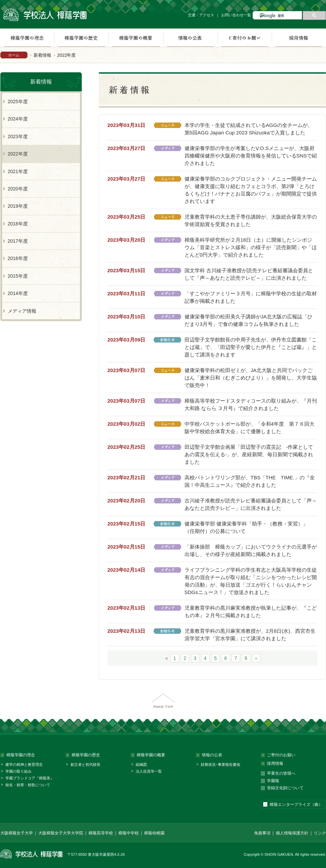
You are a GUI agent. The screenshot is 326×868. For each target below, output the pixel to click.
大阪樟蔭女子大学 (17, 833)
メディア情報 (22, 311)
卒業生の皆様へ (281, 773)
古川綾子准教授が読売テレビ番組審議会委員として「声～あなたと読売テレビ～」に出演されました (251, 504)
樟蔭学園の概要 (136, 38)
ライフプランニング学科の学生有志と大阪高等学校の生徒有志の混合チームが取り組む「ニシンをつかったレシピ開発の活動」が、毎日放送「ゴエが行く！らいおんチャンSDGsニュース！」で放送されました (251, 581)
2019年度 (18, 206)
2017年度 (18, 241)
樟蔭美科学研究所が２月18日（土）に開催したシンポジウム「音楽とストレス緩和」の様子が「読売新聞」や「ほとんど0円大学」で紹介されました (251, 247)
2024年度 (18, 119)
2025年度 (18, 101)
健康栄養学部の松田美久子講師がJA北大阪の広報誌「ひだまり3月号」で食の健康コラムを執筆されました (249, 320)
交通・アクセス (201, 15)
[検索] (280, 16)
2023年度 (18, 136)
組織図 (141, 764)
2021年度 (18, 171)
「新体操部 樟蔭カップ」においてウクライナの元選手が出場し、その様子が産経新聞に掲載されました (251, 550)
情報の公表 (190, 38)
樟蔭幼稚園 (154, 833)
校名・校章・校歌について (28, 785)
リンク (320, 833)
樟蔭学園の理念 (21, 755)
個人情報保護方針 (292, 833)
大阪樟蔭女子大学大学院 (61, 833)
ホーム (14, 55)
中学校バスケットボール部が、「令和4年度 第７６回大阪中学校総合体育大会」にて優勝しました (250, 428)
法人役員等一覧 (149, 771)
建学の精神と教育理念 (24, 764)
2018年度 (18, 224)
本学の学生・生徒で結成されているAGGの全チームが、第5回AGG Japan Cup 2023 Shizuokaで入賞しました (249, 129)
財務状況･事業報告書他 (220, 764)
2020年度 (18, 189)
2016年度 (18, 258)
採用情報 (299, 38)
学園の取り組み (18, 771)
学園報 (273, 781)
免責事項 (262, 833)
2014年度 (18, 293)
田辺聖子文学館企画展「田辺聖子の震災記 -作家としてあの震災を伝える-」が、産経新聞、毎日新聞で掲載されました (249, 454)
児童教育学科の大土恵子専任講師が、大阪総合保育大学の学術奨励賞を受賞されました (251, 220)
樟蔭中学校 (129, 833)
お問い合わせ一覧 (236, 15)
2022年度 (18, 154)
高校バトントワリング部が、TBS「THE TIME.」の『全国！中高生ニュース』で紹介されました (250, 481)
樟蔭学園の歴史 (81, 38)
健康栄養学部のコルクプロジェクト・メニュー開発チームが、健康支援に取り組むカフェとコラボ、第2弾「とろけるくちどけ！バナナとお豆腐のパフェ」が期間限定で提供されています (251, 190)
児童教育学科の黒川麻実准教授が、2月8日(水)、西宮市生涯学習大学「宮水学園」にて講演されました (250, 635)
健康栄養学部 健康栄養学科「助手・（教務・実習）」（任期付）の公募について (246, 527)
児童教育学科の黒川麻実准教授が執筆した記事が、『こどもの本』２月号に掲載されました (251, 612)
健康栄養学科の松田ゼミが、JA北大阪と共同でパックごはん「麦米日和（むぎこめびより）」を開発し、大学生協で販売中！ (251, 378)
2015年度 (18, 276)
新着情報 (42, 55)
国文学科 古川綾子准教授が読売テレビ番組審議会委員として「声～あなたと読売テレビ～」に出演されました (249, 274)
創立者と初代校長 (85, 764)
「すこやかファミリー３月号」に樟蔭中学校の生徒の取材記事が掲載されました (251, 297)
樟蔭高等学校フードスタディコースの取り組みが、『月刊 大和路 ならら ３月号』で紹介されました (251, 404)
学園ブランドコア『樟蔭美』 (30, 778)
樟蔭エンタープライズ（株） (296, 805)
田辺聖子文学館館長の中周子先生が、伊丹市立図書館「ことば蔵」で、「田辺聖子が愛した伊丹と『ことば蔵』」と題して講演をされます (251, 347)
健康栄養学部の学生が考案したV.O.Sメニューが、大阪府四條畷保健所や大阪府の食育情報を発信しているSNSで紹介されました (251, 156)
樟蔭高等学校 (101, 833)
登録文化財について (285, 788)
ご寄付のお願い (245, 38)
